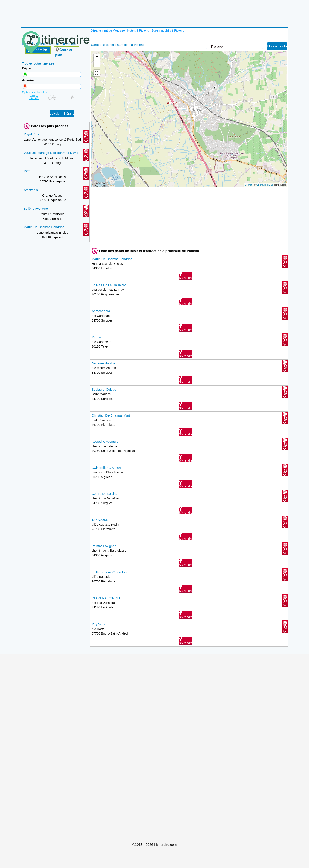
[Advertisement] (154, 11)
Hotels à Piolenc (138, 30)
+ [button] (97, 57)
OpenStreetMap (265, 185)
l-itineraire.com (165, 845)
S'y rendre (186, 276)
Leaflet (249, 185)
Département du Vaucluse (108, 30)
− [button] (97, 64)
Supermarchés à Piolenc (168, 30)
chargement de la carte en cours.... (189, 119)
